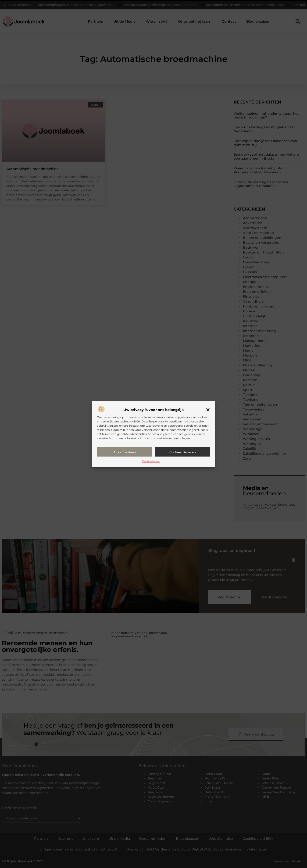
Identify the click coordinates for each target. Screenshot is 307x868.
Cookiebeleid (151, 461)
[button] (208, 410)
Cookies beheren (183, 452)
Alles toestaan (125, 452)
